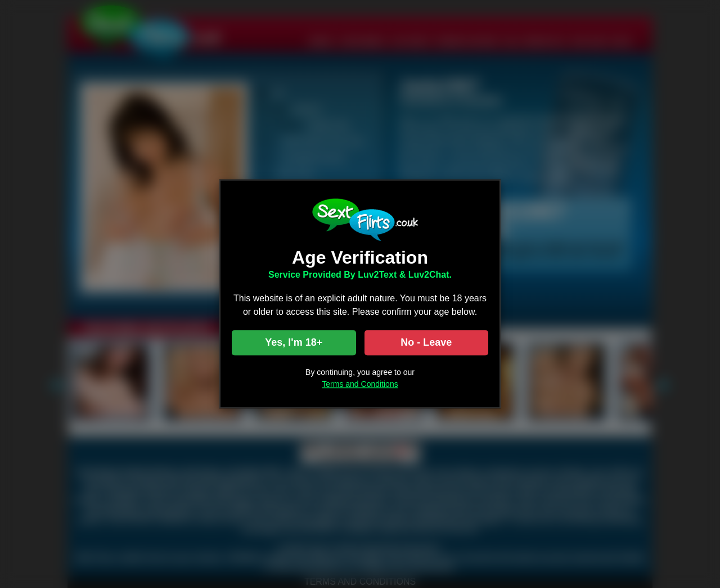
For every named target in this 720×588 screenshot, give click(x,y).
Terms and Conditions (360, 385)
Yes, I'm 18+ (294, 343)
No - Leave (426, 343)
